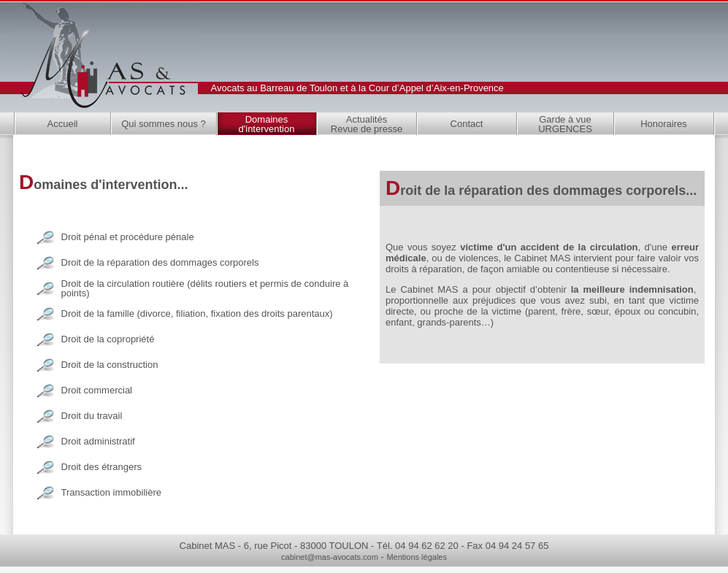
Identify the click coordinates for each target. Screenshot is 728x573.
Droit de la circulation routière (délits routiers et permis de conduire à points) (205, 288)
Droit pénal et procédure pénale (128, 237)
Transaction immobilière (112, 492)
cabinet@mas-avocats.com (330, 557)
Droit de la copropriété (108, 339)
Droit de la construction (110, 365)
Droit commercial (97, 390)
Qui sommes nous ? (164, 124)
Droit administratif (98, 441)
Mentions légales (417, 557)
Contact (467, 124)
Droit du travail (92, 416)
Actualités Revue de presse (367, 124)
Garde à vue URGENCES (565, 124)
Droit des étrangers (102, 467)
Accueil (63, 124)
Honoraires (664, 124)
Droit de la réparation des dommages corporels (160, 262)
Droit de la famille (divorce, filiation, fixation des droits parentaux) (197, 314)
